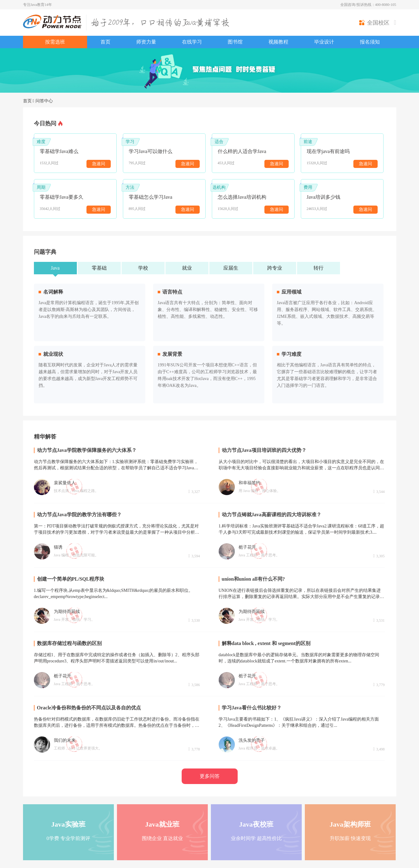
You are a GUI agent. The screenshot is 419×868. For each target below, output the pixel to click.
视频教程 (278, 42)
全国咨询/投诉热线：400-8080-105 (368, 5)
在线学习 (192, 42)
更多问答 (210, 776)
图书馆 (235, 42)
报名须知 (370, 42)
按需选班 (55, 42)
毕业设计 (324, 42)
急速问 (99, 164)
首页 (105, 42)
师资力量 (146, 42)
